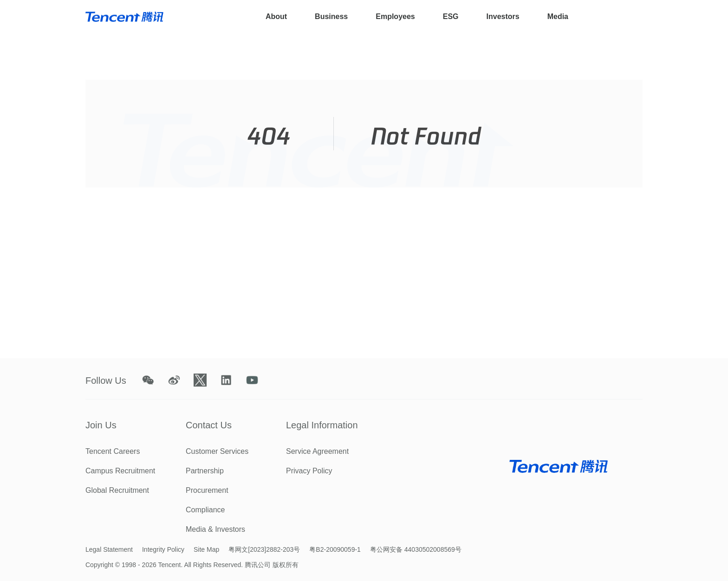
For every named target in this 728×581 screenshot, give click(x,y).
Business (331, 16)
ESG (451, 16)
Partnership (205, 471)
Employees (395, 16)
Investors (503, 16)
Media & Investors (215, 529)
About (276, 16)
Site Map (206, 549)
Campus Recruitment (120, 471)
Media (558, 16)
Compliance (205, 510)
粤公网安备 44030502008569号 (416, 549)
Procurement (207, 490)
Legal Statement (109, 549)
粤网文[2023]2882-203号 (264, 549)
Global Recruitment (117, 490)
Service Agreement (317, 451)
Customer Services (217, 451)
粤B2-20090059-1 (335, 549)
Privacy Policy (309, 471)
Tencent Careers (113, 451)
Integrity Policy (163, 549)
